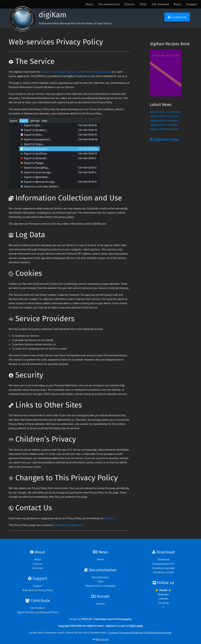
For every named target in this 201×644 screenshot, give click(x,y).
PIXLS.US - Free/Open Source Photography (106, 619)
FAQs (143, 4)
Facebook (163, 603)
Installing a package (163, 568)
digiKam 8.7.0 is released (164, 125)
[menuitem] (90, 4)
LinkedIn (163, 599)
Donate (130, 4)
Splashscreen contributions (165, 112)
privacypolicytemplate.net (68, 525)
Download (163, 559)
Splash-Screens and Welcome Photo (38, 612)
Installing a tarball (163, 572)
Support (192, 4)
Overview (38, 568)
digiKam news (164, 140)
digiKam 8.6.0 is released (164, 129)
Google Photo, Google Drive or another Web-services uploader (76, 72)
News (178, 4)
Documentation (109, 4)
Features (38, 564)
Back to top (102, 639)
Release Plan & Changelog (100, 586)
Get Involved (160, 4)
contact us (110, 518)
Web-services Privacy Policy (38, 590)
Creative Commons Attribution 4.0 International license (140, 633)
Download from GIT (163, 564)
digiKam (53, 15)
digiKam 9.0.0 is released (164, 116)
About (90, 4)
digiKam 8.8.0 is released (164, 121)
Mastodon (163, 594)
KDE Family (136, 626)
